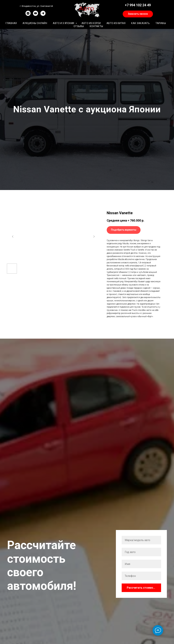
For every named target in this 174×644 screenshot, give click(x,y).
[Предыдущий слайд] (13, 237)
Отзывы (79, 26)
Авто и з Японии (64, 23)
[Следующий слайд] (94, 237)
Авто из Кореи (91, 23)
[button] (138, 14)
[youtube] (36, 15)
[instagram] (28, 15)
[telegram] (43, 15)
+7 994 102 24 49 (138, 5)
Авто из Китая (116, 23)
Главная (11, 23)
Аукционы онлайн (35, 23)
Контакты (96, 26)
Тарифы (161, 23)
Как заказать (140, 23)
